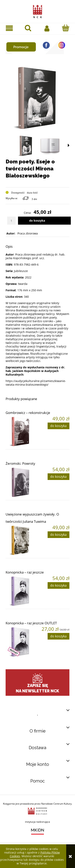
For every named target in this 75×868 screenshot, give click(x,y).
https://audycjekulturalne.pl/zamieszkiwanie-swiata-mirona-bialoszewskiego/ (36, 383)
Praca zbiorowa (28, 233)
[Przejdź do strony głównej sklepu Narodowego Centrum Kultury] (37, 11)
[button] (9, 28)
